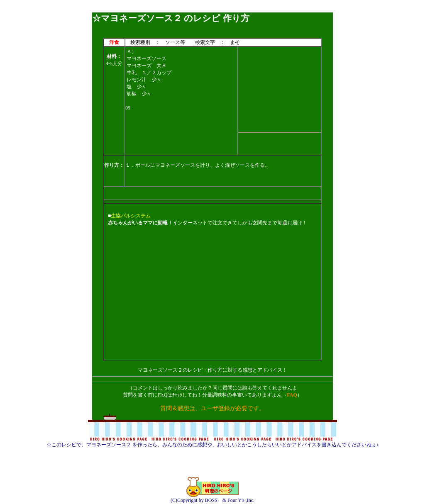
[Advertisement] (212, 9)
